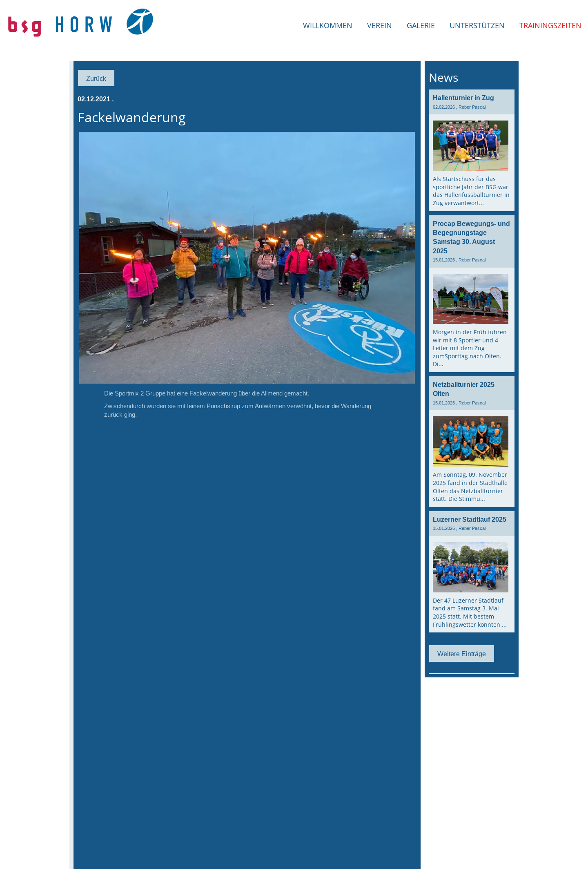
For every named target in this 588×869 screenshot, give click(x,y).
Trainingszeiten (550, 25)
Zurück (96, 78)
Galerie (421, 25)
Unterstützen (477, 25)
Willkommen (328, 25)
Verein (380, 25)
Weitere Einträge (462, 654)
